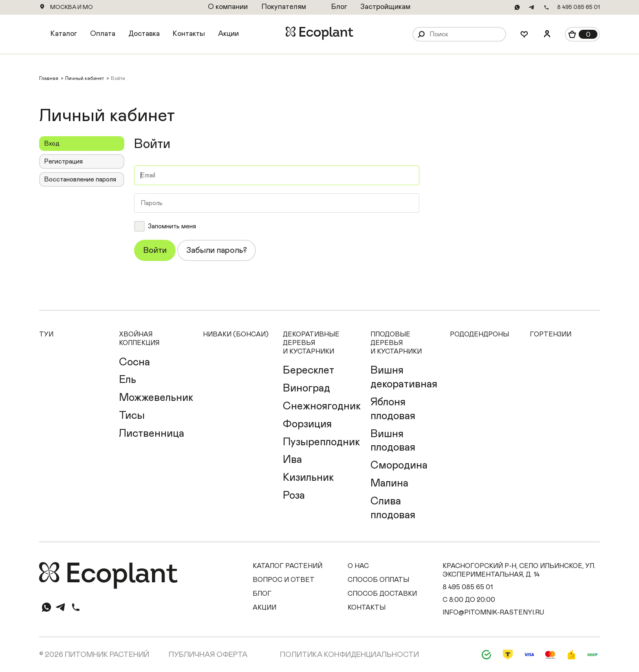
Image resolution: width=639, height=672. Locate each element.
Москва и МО (72, 7)
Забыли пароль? (217, 250)
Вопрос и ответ (284, 580)
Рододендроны (479, 334)
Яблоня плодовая (393, 409)
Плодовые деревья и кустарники (396, 343)
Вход (52, 144)
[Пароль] (277, 203)
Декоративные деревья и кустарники (311, 343)
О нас (358, 566)
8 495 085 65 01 (578, 7)
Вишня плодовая (393, 441)
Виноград (306, 388)
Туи (46, 334)
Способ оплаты (378, 580)
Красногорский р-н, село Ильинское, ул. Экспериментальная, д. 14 (519, 570)
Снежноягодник (322, 406)
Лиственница (152, 433)
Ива (292, 460)
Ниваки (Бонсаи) (236, 334)
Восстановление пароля (80, 179)
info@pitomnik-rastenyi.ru (493, 612)
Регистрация (63, 161)
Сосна (134, 362)
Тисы (132, 416)
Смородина (399, 465)
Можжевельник (156, 398)
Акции (228, 34)
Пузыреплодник (321, 442)
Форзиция (307, 424)
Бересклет (308, 370)
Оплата (103, 34)
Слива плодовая (393, 508)
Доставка (144, 34)
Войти (155, 250)
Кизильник (308, 477)
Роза (294, 495)
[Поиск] (466, 34)
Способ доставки (382, 594)
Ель (128, 380)
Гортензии (551, 334)
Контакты (189, 34)
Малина (389, 483)
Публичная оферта (208, 655)
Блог (262, 594)
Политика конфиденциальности (349, 655)
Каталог (64, 34)
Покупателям (284, 7)
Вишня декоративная (404, 377)
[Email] (277, 175)
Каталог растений (288, 566)
